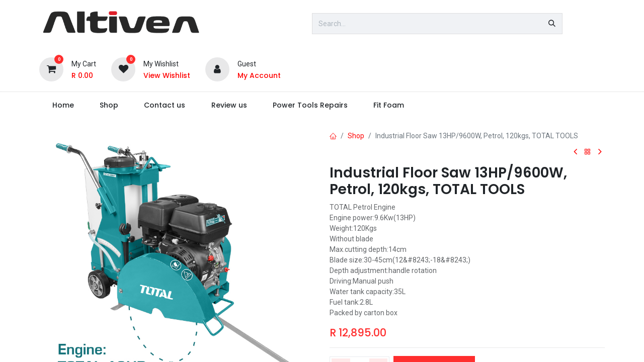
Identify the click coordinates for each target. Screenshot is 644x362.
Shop (356, 136)
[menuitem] (63, 105)
